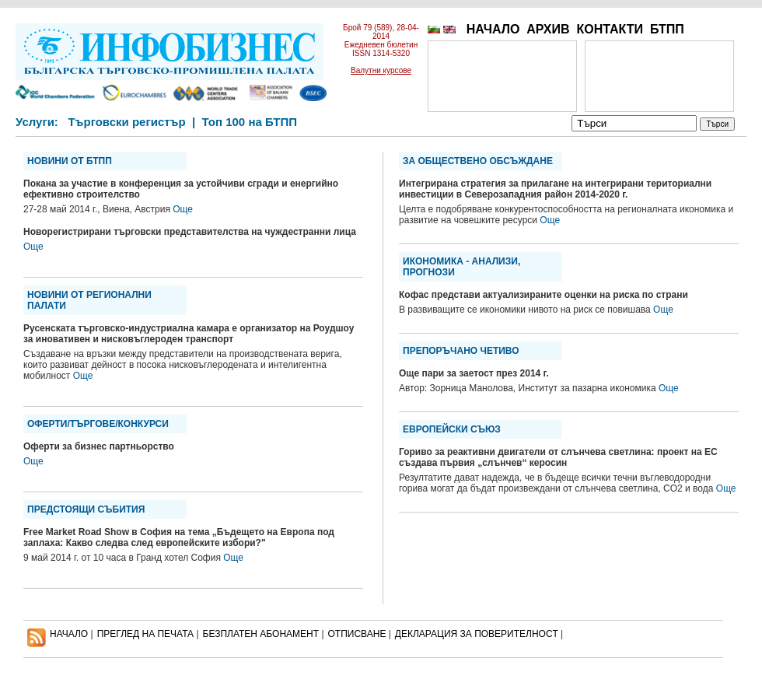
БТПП (667, 29)
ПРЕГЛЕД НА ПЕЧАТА (145, 634)
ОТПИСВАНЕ (357, 634)
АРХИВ (548, 29)
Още (183, 209)
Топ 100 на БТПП (250, 122)
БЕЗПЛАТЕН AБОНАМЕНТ (261, 634)
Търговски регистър (126, 122)
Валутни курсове (381, 70)
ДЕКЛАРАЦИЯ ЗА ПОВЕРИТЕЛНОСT (477, 634)
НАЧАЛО (493, 29)
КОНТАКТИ (610, 29)
